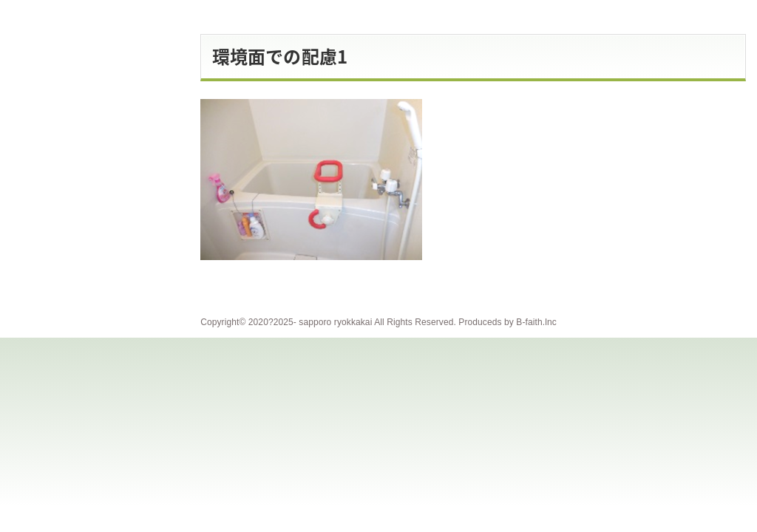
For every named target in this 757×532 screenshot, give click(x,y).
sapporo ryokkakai (335, 322)
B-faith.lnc (536, 322)
